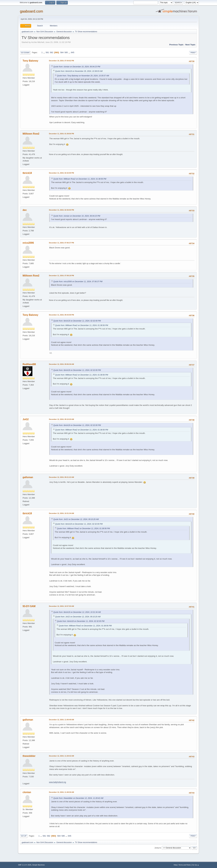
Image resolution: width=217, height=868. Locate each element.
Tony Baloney (30, 61)
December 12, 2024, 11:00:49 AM (61, 720)
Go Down (25, 53)
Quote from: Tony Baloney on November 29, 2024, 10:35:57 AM (83, 76)
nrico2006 (28, 243)
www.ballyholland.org (57, 782)
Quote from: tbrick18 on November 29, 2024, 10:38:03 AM (79, 71)
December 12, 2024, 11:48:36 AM (61, 792)
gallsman (28, 477)
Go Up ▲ (196, 865)
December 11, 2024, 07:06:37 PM (61, 243)
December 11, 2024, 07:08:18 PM (61, 276)
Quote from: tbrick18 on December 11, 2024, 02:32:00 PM (77, 321)
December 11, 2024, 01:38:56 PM (61, 134)
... (44, 52)
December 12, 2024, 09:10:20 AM (61, 419)
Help (175, 865)
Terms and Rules (185, 865)
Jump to (158, 848)
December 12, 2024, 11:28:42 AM (61, 756)
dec (25, 210)
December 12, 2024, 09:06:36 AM (61, 364)
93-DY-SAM (29, 606)
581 (47, 52)
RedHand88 (29, 364)
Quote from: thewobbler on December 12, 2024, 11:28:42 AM (78, 798)
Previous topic (176, 45)
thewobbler (29, 756)
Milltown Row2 (31, 134)
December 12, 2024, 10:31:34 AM (61, 513)
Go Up (24, 836)
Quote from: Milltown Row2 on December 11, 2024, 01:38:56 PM (80, 179)
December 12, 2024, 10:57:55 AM (61, 606)
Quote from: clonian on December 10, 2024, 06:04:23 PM (77, 67)
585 (66, 52)
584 (62, 52)
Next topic (190, 45)
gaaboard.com (31, 11)
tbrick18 (27, 173)
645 (72, 52)
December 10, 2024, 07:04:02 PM (61, 61)
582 (52, 52)
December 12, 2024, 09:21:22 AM (61, 477)
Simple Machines (38, 865)
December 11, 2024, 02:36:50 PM (61, 210)
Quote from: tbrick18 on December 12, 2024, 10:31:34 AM (77, 612)
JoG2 (26, 419)
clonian (27, 792)
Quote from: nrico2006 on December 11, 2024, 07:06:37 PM (78, 282)
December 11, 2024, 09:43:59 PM (61, 315)
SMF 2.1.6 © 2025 (25, 865)
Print (193, 53)
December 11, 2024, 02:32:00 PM (61, 173)
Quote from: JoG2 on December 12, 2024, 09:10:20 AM (76, 519)
